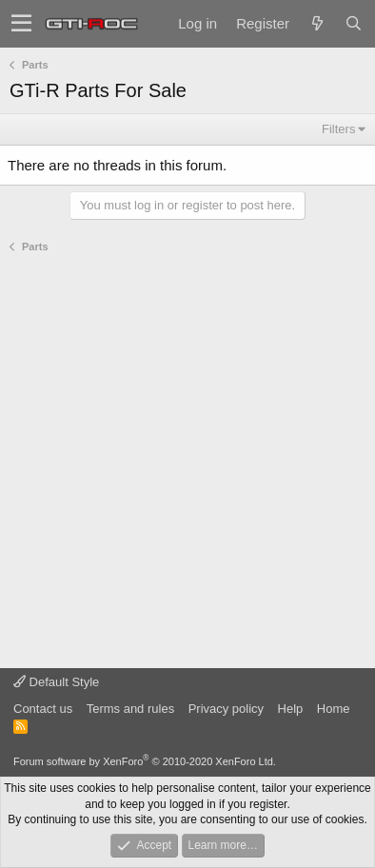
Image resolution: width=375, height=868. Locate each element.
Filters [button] (338, 129)
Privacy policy (226, 709)
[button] (21, 24)
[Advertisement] (187, 462)
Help (291, 709)
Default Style (56, 682)
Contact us (43, 709)
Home (334, 709)
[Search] (353, 23)
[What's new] (317, 23)
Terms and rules (130, 709)
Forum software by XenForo (145, 761)
